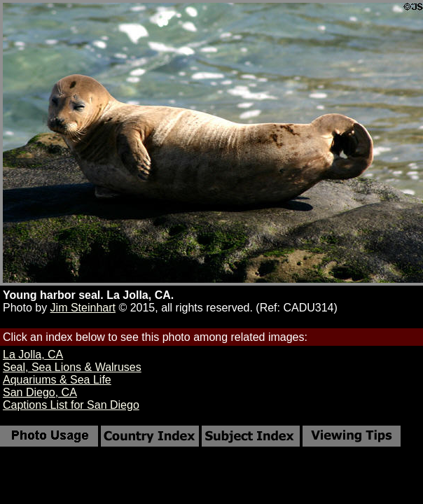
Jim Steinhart (83, 308)
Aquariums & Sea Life (57, 380)
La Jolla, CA (33, 355)
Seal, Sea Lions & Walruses (72, 367)
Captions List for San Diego (71, 405)
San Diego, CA (40, 392)
